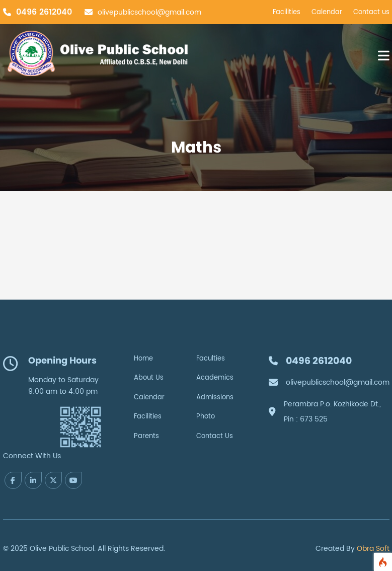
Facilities (287, 12)
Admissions (215, 398)
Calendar (327, 12)
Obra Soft (373, 549)
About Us (149, 378)
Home (143, 359)
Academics (215, 378)
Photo (206, 417)
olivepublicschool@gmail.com (149, 12)
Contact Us (215, 436)
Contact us (371, 12)
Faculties (211, 359)
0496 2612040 (44, 12)
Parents (146, 436)
